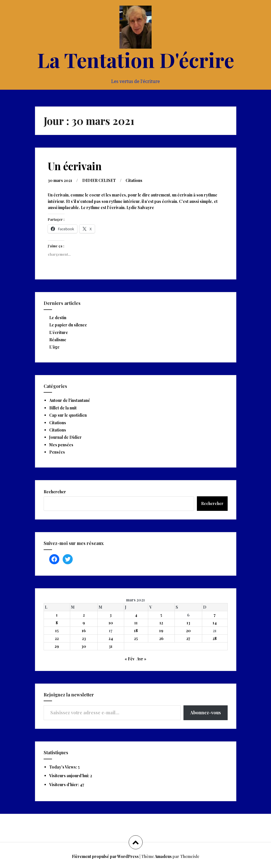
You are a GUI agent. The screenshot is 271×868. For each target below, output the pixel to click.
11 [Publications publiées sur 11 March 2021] (136, 623)
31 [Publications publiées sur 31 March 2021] (111, 646)
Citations (134, 180)
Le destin (58, 318)
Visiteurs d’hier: (64, 785)
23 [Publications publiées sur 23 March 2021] (84, 638)
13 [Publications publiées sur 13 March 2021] (188, 623)
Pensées (57, 452)
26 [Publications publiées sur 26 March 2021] (161, 638)
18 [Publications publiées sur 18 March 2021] (136, 631)
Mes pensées (61, 445)
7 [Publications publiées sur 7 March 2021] (215, 615)
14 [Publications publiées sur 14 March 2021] (215, 623)
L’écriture (59, 332)
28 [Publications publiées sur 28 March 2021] (215, 638)
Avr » (142, 659)
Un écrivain (75, 166)
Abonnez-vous (206, 712)
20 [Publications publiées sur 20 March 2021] (188, 631)
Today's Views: (63, 767)
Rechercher (55, 492)
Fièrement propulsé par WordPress (105, 856)
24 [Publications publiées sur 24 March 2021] (111, 638)
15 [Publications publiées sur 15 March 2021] (57, 631)
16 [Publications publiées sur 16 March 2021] (84, 631)
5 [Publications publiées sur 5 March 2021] (161, 615)
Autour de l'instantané (70, 400)
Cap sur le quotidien (68, 415)
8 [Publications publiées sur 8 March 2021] (57, 623)
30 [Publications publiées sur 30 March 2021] (84, 646)
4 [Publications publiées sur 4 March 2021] (136, 615)
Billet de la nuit (63, 408)
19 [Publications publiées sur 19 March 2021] (161, 631)
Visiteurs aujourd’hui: (70, 776)
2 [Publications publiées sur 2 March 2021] (84, 615)
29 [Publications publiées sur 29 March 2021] (57, 646)
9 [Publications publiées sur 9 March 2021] (84, 623)
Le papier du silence (68, 325)
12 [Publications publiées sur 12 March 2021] (161, 623)
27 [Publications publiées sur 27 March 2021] (188, 638)
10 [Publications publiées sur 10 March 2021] (111, 623)
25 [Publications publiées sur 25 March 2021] (136, 638)
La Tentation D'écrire (136, 60)
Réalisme (58, 340)
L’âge (54, 347)
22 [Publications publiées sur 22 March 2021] (57, 638)
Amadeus (163, 856)
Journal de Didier (65, 437)
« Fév (130, 659)
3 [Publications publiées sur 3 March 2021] (111, 615)
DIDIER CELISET (99, 180)
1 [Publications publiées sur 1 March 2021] (57, 615)
